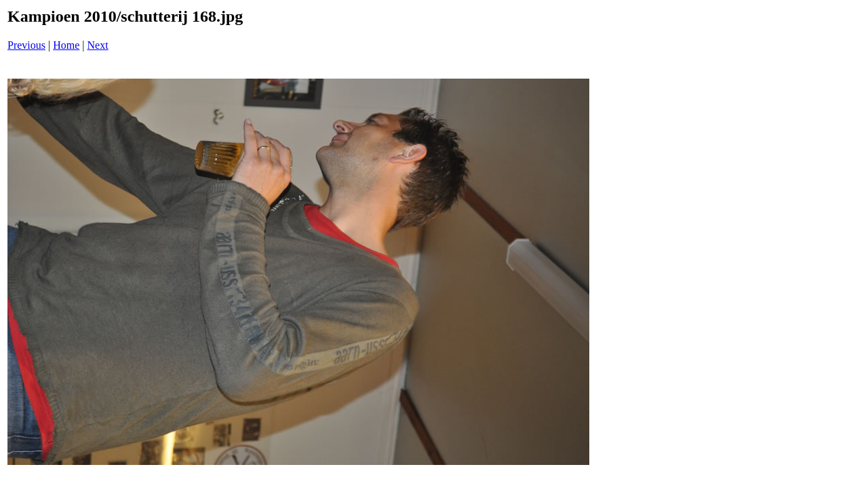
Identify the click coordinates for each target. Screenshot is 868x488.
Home (66, 45)
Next (98, 45)
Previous (26, 45)
